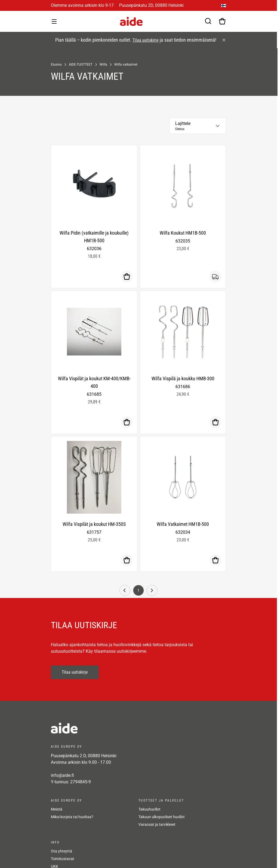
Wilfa (103, 65)
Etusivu (56, 65)
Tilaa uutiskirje (146, 40)
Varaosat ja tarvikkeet (157, 824)
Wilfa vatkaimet (126, 65)
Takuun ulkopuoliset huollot (162, 817)
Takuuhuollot (149, 809)
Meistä (57, 809)
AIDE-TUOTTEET (81, 65)
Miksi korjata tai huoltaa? (72, 817)
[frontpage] (100, 728)
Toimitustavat (63, 859)
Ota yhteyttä (61, 851)
